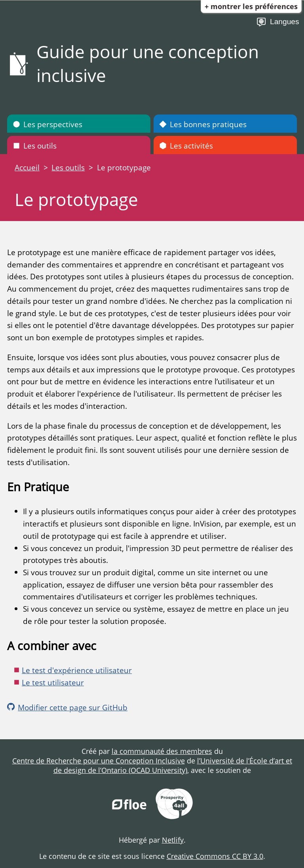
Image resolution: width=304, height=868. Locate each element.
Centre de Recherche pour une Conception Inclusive (99, 761)
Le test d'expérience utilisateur (77, 670)
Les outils (35, 146)
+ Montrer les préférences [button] (251, 6)
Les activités (186, 146)
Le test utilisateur (53, 682)
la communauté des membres (162, 751)
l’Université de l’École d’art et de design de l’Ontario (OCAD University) (173, 765)
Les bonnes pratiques (203, 124)
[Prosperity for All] (174, 805)
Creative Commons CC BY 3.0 (215, 856)
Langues (278, 22)
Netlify (173, 840)
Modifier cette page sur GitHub (67, 707)
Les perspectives (47, 124)
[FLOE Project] (130, 805)
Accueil (27, 167)
